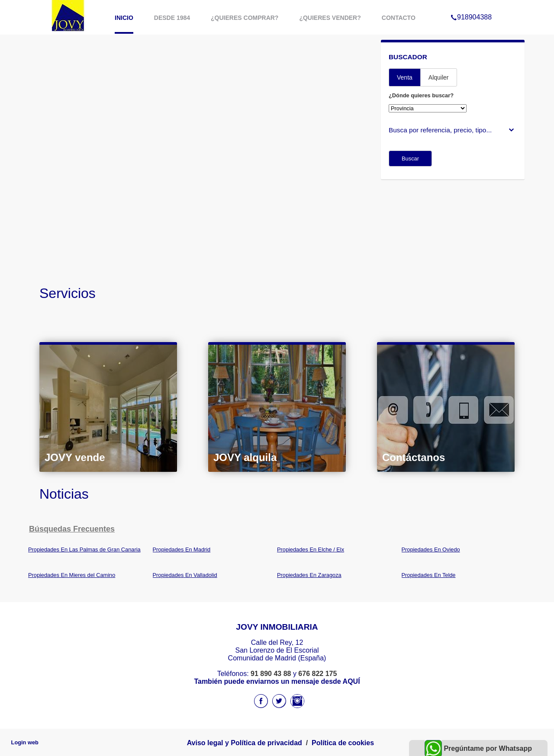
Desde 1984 (172, 18)
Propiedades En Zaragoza (309, 575)
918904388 (471, 6)
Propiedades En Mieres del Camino (72, 575)
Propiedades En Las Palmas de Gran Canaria (84, 549)
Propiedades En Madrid (182, 549)
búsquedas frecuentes (72, 529)
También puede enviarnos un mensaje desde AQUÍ (277, 681)
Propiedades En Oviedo (431, 549)
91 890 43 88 (271, 674)
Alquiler (439, 77)
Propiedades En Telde (429, 575)
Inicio (124, 18)
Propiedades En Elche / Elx (311, 549)
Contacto (399, 18)
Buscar (410, 159)
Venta (405, 77)
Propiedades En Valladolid (185, 575)
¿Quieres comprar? (245, 18)
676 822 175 (317, 674)
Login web (25, 742)
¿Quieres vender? (330, 18)
